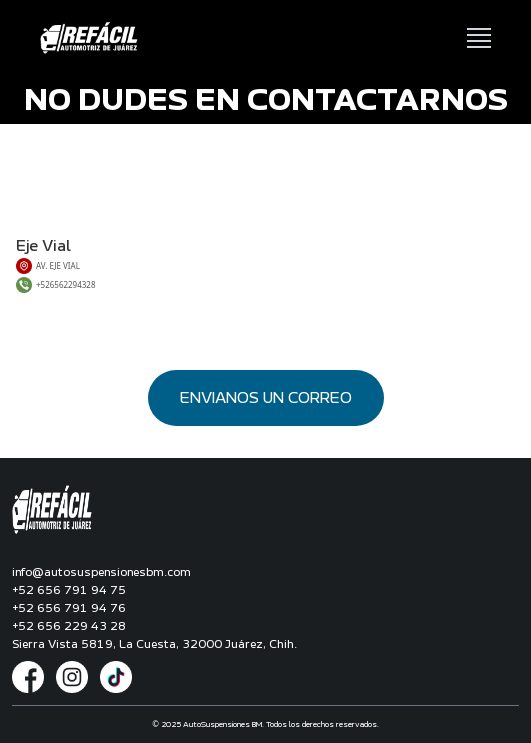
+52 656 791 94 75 (69, 590)
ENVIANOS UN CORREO (266, 398)
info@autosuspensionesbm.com (101, 572)
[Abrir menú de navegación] (479, 38)
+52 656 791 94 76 (69, 608)
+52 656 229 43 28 (69, 626)
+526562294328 (66, 284)
